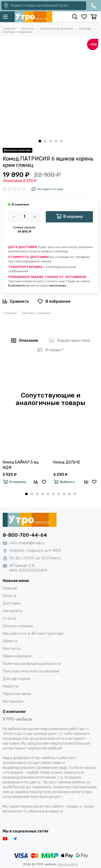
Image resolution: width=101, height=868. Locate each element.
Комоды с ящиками (36, 313)
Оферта (10, 641)
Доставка (12, 603)
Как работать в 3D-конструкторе (33, 634)
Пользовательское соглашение (31, 671)
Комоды (11, 313)
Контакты (12, 649)
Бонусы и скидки (18, 626)
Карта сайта (68, 864)
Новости (11, 686)
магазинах (58, 285)
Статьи (9, 618)
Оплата (9, 596)
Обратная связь (17, 694)
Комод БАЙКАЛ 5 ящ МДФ (21, 465)
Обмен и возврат (18, 656)
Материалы (13, 701)
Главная (10, 588)
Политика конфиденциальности (32, 664)
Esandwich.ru (19, 285)
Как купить (13, 611)
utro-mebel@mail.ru (27, 543)
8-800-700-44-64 (25, 535)
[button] (40, 141)
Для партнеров (16, 679)
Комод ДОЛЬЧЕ (67, 462)
